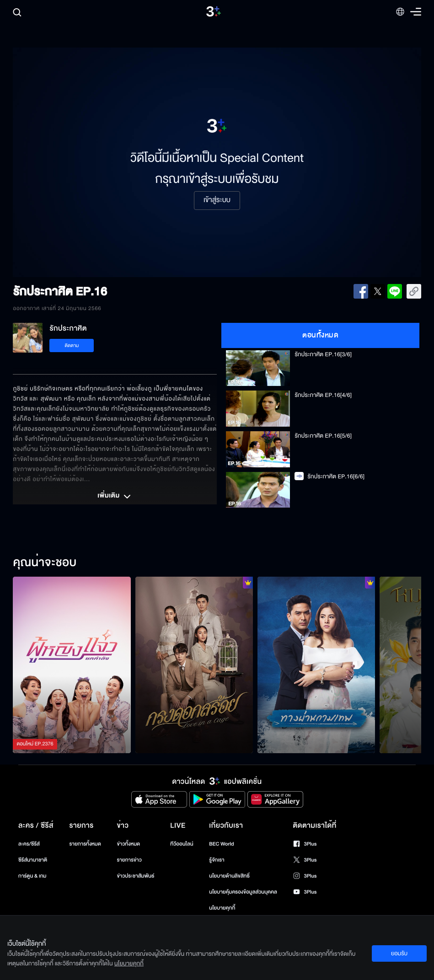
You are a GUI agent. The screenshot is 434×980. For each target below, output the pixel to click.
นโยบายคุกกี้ (222, 908)
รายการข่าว (129, 860)
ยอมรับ (399, 953)
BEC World (221, 844)
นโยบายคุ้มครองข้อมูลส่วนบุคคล (243, 892)
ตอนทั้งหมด (320, 335)
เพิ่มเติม (115, 497)
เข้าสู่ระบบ (217, 200)
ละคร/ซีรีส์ (29, 844)
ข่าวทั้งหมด (129, 844)
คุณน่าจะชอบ (45, 563)
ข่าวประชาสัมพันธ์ (136, 876)
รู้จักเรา (217, 860)
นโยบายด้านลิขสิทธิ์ (229, 876)
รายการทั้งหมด (85, 844)
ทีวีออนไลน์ (182, 844)
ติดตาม (72, 345)
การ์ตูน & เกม (32, 876)
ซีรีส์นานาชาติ (33, 860)
